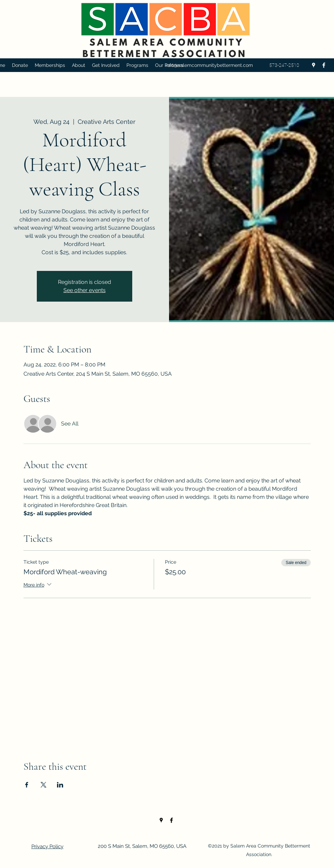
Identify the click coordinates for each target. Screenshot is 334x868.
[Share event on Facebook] (27, 785)
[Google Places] (314, 65)
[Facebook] (324, 65)
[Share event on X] (43, 785)
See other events (85, 290)
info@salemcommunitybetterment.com (209, 65)
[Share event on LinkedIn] (60, 785)
